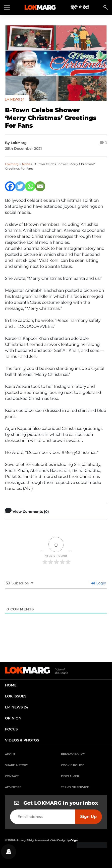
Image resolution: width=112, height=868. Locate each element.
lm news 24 (17, 707)
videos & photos (22, 740)
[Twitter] (20, 186)
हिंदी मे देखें (80, 7)
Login (99, 583)
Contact (12, 776)
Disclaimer (70, 776)
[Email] (40, 186)
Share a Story (17, 765)
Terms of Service (75, 787)
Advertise (13, 787)
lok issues (16, 696)
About (10, 754)
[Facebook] (10, 186)
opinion (13, 718)
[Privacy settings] (9, 852)
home (11, 685)
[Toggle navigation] (7, 8)
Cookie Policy (72, 765)
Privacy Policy (73, 754)
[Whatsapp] (30, 186)
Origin (74, 840)
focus (11, 729)
